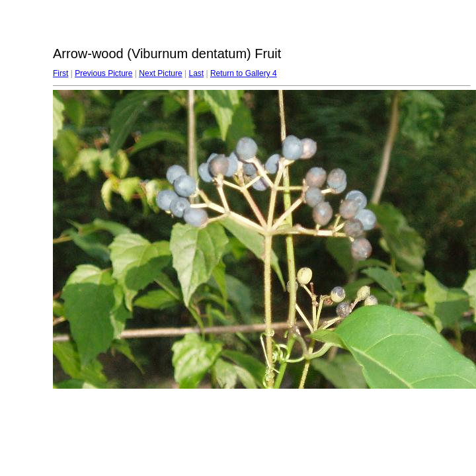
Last (196, 73)
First (60, 73)
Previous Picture (103, 73)
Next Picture (160, 73)
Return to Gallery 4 (244, 73)
